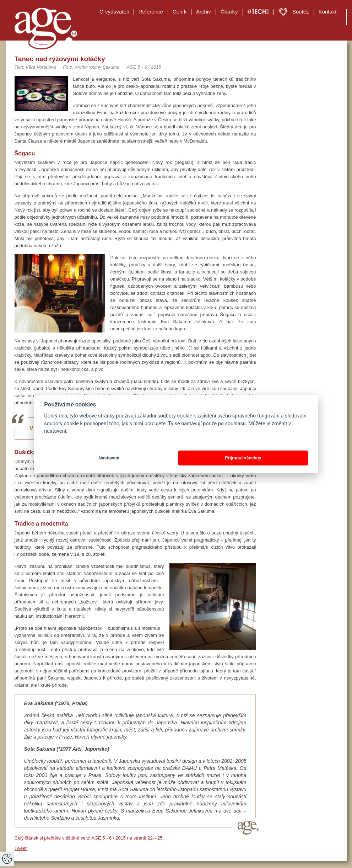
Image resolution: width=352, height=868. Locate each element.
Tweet (21, 848)
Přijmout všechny (243, 458)
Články (229, 12)
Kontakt (328, 12)
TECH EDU (258, 12)
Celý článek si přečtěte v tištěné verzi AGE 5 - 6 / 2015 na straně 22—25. (89, 838)
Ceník (180, 12)
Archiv (204, 12)
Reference (151, 12)
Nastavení (109, 458)
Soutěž (301, 12)
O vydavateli (114, 12)
